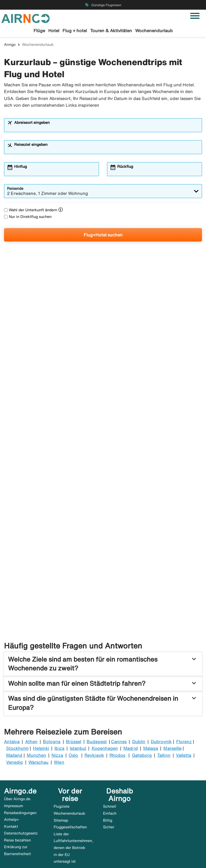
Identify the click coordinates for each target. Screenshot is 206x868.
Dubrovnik (161, 693)
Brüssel (74, 693)
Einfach (110, 765)
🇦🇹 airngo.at (121, 850)
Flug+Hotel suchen (103, 236)
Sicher (109, 778)
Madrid (130, 700)
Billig (108, 772)
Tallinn (164, 707)
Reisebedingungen (20, 764)
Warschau (38, 714)
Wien (59, 714)
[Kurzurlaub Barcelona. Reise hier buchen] (44, 450)
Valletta (184, 707)
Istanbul (78, 700)
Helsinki (41, 700)
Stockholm (17, 700)
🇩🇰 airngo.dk (42, 850)
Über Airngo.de (17, 750)
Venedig (14, 714)
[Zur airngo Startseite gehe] (25, 18)
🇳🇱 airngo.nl (147, 850)
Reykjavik (94, 707)
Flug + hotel (75, 31)
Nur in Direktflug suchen (28, 217)
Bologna (52, 693)
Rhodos (117, 707)
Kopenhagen (105, 700)
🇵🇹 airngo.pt (15, 856)
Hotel (54, 31)
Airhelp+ (12, 771)
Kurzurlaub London (33, 579)
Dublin (139, 693)
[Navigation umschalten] (195, 16)
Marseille (172, 700)
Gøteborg (142, 707)
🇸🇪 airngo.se (15, 850)
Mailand (14, 707)
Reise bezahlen (17, 792)
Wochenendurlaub (154, 31)
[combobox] (106, 128)
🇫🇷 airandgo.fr (43, 856)
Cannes (119, 693)
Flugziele (62, 758)
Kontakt (11, 778)
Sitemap (61, 772)
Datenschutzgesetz (21, 785)
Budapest (97, 693)
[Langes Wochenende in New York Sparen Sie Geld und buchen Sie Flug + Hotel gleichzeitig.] (103, 315)
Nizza (57, 707)
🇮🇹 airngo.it (173, 850)
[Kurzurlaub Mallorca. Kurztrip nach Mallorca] (129, 450)
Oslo (73, 707)
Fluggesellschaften (70, 778)
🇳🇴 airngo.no (69, 850)
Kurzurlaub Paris (114, 579)
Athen (31, 693)
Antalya (12, 693)
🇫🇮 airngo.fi (95, 850)
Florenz (184, 693)
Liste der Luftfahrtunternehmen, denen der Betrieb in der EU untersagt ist (73, 799)
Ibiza (59, 700)
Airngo (10, 45)
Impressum (14, 757)
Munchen (36, 707)
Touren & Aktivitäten (111, 31)
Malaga (151, 700)
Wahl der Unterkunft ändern (31, 211)
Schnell (110, 758)
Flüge (39, 31)
